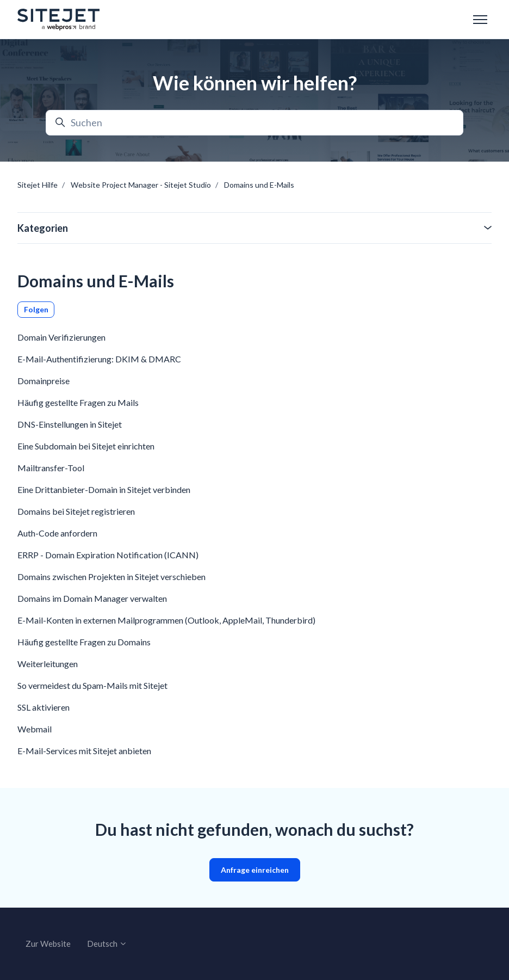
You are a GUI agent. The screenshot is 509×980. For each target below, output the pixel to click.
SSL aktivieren (44, 707)
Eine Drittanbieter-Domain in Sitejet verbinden (104, 489)
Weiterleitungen (48, 664)
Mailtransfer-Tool (51, 468)
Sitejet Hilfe (38, 185)
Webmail (35, 729)
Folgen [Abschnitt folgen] (36, 309)
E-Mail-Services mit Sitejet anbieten (84, 751)
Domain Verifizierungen (61, 337)
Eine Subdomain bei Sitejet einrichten (86, 446)
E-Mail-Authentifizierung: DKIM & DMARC (99, 359)
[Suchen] (254, 123)
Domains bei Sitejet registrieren (76, 511)
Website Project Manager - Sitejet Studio (141, 185)
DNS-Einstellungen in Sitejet (70, 424)
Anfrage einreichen (255, 870)
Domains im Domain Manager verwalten (92, 598)
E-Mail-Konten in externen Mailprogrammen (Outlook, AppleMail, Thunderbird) (166, 620)
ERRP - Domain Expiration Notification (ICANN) (108, 555)
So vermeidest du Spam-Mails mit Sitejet (92, 685)
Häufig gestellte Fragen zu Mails (78, 402)
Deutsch (107, 944)
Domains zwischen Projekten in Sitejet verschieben (111, 577)
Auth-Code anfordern (57, 533)
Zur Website (48, 944)
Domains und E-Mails (259, 185)
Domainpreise (44, 381)
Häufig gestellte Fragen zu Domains (84, 642)
